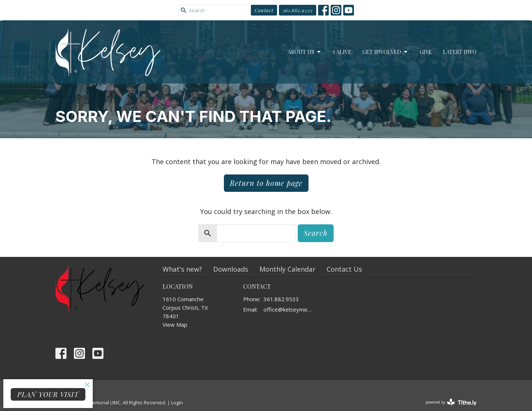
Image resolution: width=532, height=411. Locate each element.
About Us (305, 52)
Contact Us (344, 269)
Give (426, 52)
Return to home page (266, 183)
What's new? (182, 269)
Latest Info (460, 52)
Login (177, 402)
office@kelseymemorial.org (290, 309)
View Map (175, 325)
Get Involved (386, 52)
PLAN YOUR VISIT (48, 394)
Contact (264, 10)
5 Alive (342, 52)
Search (316, 233)
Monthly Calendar (287, 269)
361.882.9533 (298, 10)
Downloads (231, 269)
